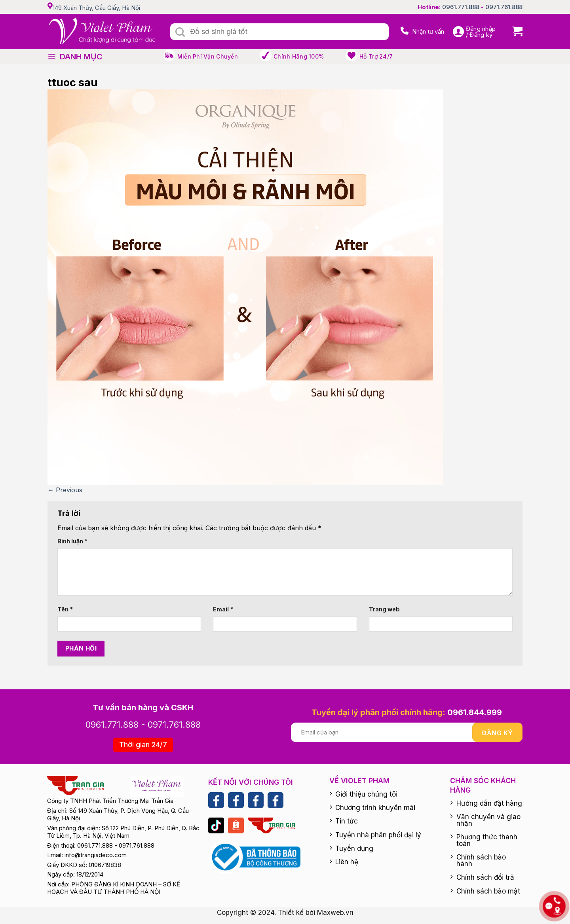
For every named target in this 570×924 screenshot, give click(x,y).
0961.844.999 (475, 712)
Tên (65, 609)
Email (223, 609)
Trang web (384, 609)
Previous (65, 490)
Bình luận (72, 541)
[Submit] (180, 32)
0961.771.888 (461, 7)
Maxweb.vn (335, 913)
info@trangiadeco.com (96, 855)
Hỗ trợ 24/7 (376, 56)
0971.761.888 (504, 7)
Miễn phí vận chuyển (208, 56)
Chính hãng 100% (299, 56)
